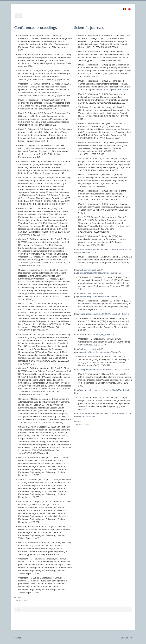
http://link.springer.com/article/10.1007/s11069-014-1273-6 (102, 370)
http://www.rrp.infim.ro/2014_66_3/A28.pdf (94, 334)
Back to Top (126, 638)
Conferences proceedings (36, 28)
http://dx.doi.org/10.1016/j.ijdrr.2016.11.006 (108, 90)
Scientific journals (89, 28)
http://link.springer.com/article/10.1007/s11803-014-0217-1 (102, 314)
